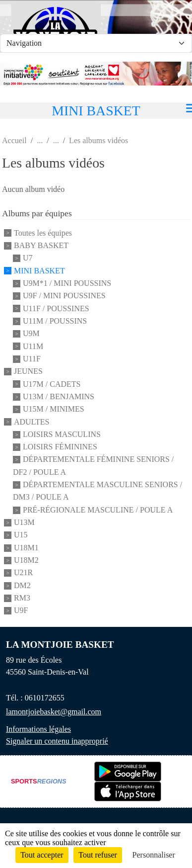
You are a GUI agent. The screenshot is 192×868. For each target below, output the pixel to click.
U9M (31, 334)
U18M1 (26, 548)
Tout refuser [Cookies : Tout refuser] (98, 855)
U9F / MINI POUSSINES (64, 296)
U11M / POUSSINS (55, 321)
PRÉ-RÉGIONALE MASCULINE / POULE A (98, 510)
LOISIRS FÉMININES (60, 447)
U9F (21, 611)
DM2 (22, 585)
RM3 (22, 598)
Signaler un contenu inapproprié (57, 741)
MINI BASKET (39, 271)
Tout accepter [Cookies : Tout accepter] (42, 855)
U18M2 (26, 560)
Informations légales (38, 729)
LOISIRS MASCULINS (62, 434)
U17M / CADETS (52, 384)
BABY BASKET (41, 245)
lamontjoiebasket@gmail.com (54, 712)
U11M (33, 346)
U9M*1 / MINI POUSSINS (67, 283)
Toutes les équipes (43, 233)
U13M (24, 522)
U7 (28, 258)
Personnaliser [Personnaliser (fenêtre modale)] (154, 855)
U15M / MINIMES (54, 409)
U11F (32, 359)
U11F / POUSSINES (56, 308)
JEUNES (28, 372)
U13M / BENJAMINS (59, 396)
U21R (23, 573)
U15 (21, 535)
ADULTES (32, 422)
